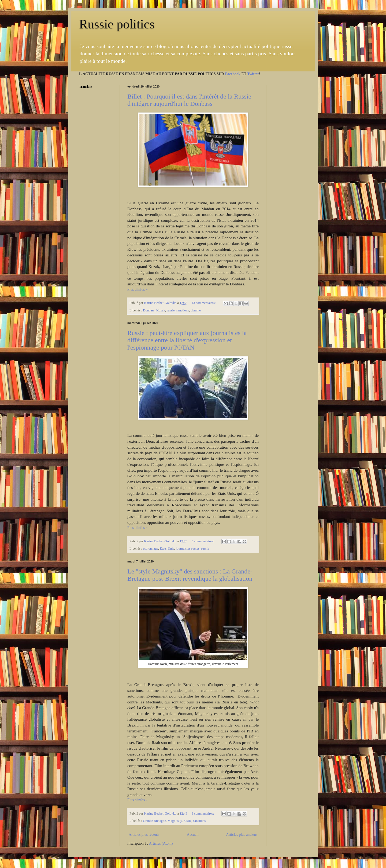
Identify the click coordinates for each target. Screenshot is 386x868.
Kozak (161, 310)
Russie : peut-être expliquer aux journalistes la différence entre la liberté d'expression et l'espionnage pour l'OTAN (187, 340)
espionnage (151, 549)
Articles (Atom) (161, 843)
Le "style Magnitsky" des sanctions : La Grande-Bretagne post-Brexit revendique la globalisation (190, 575)
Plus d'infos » (138, 290)
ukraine (196, 310)
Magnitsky (175, 821)
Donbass (149, 310)
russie (171, 310)
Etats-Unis (167, 549)
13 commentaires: (204, 303)
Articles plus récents (144, 835)
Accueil (193, 835)
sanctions (183, 310)
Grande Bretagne (154, 821)
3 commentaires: (203, 541)
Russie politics (117, 24)
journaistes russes (188, 549)
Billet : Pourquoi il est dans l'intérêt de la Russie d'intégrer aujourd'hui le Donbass (189, 100)
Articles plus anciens (242, 835)
